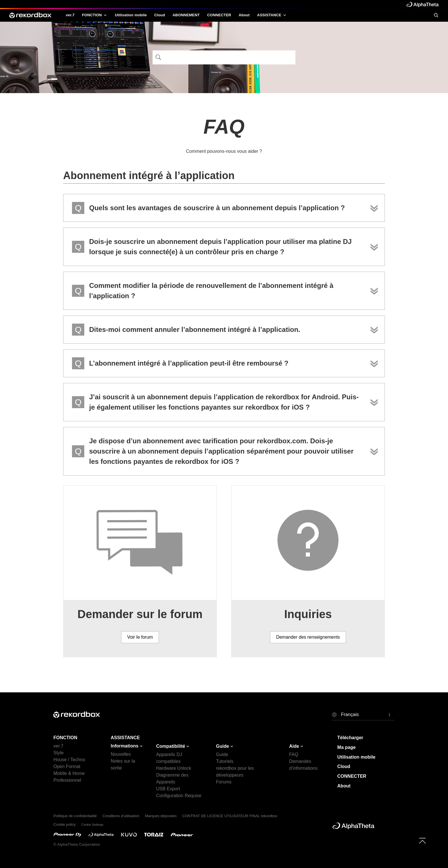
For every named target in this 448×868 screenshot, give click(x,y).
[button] (363, 714)
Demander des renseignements (308, 637)
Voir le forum (140, 637)
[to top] (422, 841)
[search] (436, 15)
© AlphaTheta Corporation (77, 844)
